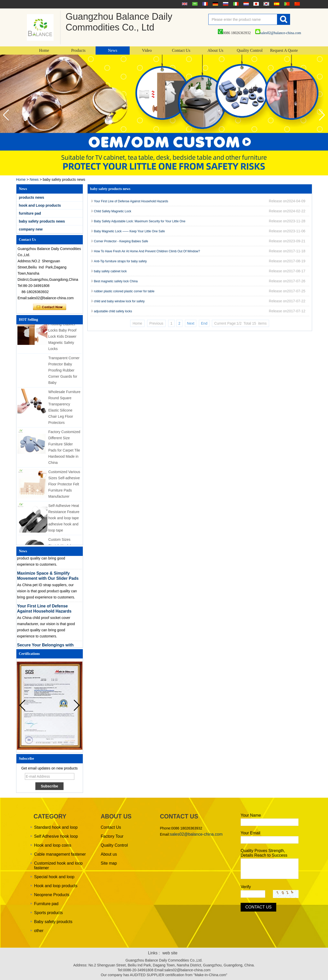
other (39, 931)
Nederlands (245, 4)
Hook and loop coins (53, 845)
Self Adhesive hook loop (56, 836)
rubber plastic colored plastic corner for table (124, 291)
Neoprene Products (52, 895)
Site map (109, 863)
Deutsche (215, 4)
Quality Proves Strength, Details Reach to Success (264, 853)
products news (32, 197)
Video (147, 50)
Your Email (250, 833)
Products (78, 50)
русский (225, 4)
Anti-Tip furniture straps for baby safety (120, 261)
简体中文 (296, 4)
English (184, 4)
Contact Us (181, 50)
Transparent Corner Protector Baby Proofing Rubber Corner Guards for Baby (64, 373)
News (112, 50)
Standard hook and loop (56, 827)
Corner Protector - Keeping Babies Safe (121, 241)
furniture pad (30, 213)
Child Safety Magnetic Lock (113, 211)
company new (31, 229)
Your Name (251, 815)
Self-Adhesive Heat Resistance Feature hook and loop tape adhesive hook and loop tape (64, 520)
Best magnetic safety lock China (116, 281)
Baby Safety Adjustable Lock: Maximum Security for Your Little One (140, 221)
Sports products (48, 913)
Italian (235, 4)
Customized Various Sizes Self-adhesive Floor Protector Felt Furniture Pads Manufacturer (64, 486)
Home (44, 50)
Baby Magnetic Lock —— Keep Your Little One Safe (130, 231)
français (204, 4)
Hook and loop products (56, 886)
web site (170, 953)
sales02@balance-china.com (278, 33)
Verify (246, 887)
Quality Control (250, 50)
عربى (194, 4)
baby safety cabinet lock (110, 271)
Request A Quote (284, 50)
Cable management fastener (60, 854)
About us (109, 854)
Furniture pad (46, 904)
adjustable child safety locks (113, 311)
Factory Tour (112, 836)
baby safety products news (42, 221)
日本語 (255, 4)
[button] (322, 115)
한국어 (266, 4)
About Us (216, 50)
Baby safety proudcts (53, 922)
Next (191, 323)
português (286, 4)
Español (276, 4)
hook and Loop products (40, 205)
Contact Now (50, 307)
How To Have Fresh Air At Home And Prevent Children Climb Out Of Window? (147, 251)
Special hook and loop (54, 877)
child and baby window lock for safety (119, 301)
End (204, 323)
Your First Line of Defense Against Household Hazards (131, 201)
